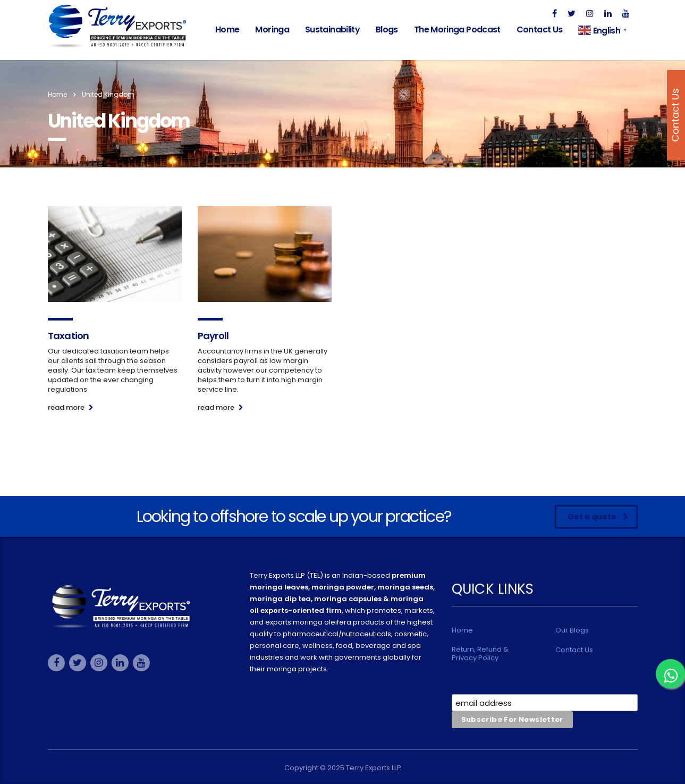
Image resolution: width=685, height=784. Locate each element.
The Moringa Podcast (457, 29)
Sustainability (332, 29)
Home (227, 29)
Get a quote (598, 517)
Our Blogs (572, 630)
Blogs (387, 29)
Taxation (69, 336)
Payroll (213, 336)
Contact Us (540, 29)
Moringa (272, 29)
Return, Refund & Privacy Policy (480, 654)
